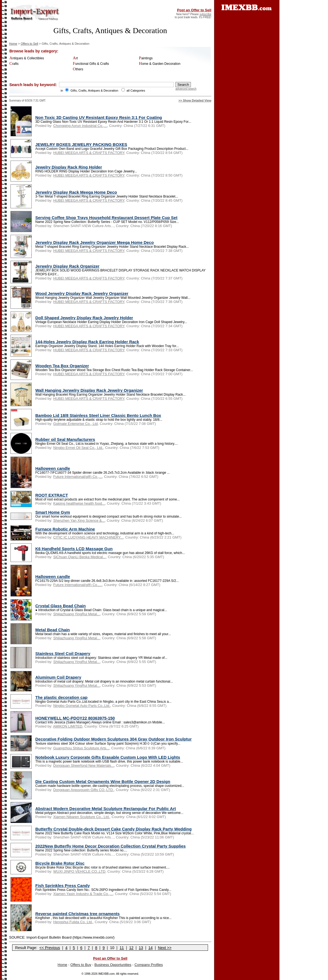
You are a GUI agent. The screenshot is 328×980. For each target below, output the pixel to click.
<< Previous (50, 948)
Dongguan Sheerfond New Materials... (84, 765)
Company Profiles (149, 965)
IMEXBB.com (106, 974)
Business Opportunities (113, 965)
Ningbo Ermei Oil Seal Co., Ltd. (78, 448)
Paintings (146, 58)
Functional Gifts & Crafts (91, 64)
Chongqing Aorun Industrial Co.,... (80, 126)
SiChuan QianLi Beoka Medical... (80, 557)
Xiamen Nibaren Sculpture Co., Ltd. (82, 817)
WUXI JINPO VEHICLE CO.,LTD (79, 871)
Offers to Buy (81, 965)
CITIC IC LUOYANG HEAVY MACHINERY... (88, 537)
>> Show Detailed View (195, 100)
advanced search (186, 89)
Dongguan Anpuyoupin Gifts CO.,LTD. (83, 790)
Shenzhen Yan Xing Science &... (79, 520)
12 (131, 948)
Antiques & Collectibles (27, 58)
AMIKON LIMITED (68, 726)
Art (75, 58)
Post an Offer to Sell (194, 10)
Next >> (165, 948)
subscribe (205, 14)
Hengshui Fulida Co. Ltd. (73, 922)
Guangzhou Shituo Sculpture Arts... (81, 748)
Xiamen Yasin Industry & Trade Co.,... (83, 894)
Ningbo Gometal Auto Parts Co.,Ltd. (82, 706)
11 (122, 948)
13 (141, 948)
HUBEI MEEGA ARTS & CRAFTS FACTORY (89, 153)
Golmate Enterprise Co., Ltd (75, 424)
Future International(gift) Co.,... (78, 477)
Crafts (14, 64)
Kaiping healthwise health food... (79, 503)
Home (13, 44)
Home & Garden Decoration (160, 64)
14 (151, 948)
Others (78, 69)
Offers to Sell (29, 44)
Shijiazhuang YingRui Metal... (77, 614)
